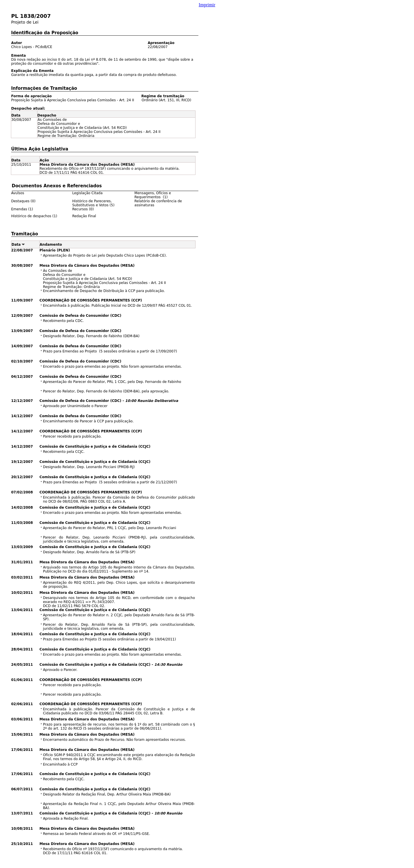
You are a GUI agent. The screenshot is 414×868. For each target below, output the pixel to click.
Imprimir (207, 5)
